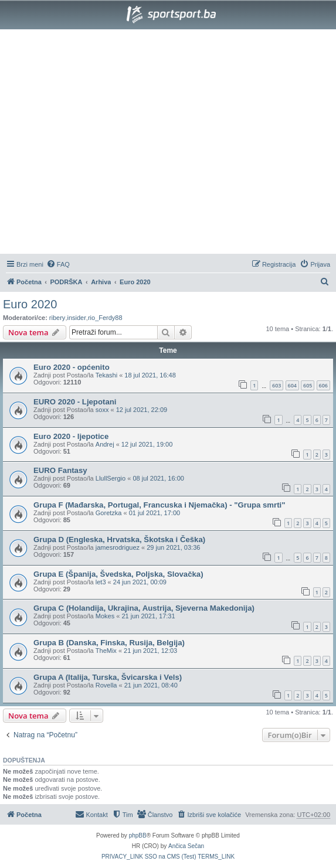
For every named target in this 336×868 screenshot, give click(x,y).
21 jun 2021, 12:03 (150, 651)
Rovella (106, 685)
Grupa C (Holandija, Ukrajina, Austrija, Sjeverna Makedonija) (144, 608)
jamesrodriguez (118, 547)
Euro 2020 (30, 304)
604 (292, 385)
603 (276, 385)
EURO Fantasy (60, 470)
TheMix (106, 651)
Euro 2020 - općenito (72, 367)
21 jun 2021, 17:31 (148, 616)
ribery (57, 318)
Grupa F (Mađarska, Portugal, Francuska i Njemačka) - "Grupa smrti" (159, 505)
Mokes (105, 616)
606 (323, 385)
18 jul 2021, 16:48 (150, 375)
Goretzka (109, 513)
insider (76, 318)
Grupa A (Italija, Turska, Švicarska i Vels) (108, 677)
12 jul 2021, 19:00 (147, 444)
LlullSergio (111, 478)
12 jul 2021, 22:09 (142, 410)
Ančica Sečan (186, 846)
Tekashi (106, 375)
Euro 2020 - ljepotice (71, 436)
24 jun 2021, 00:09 (140, 582)
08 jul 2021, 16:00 (158, 478)
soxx (102, 410)
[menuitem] (58, 264)
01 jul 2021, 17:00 (155, 513)
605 (308, 385)
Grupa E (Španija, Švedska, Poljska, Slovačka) (118, 574)
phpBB (138, 835)
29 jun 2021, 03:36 (173, 547)
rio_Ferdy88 (105, 318)
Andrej (105, 444)
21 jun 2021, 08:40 (151, 685)
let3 (101, 582)
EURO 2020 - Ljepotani (75, 402)
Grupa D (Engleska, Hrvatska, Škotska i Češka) (119, 539)
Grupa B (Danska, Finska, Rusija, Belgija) (109, 643)
